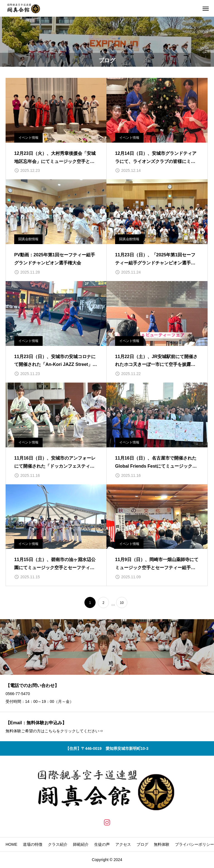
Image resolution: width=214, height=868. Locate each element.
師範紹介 (81, 844)
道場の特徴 (33, 844)
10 (122, 603)
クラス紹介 (58, 844)
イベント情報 (28, 138)
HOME (11, 844)
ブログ (142, 844)
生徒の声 (102, 844)
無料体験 (162, 844)
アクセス (123, 844)
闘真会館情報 (28, 239)
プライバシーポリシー (194, 844)
